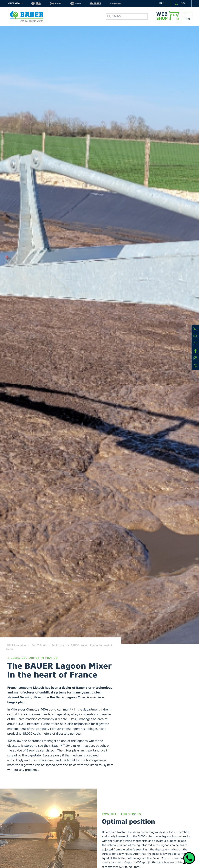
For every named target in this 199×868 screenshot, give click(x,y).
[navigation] (162, 3)
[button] (188, 17)
